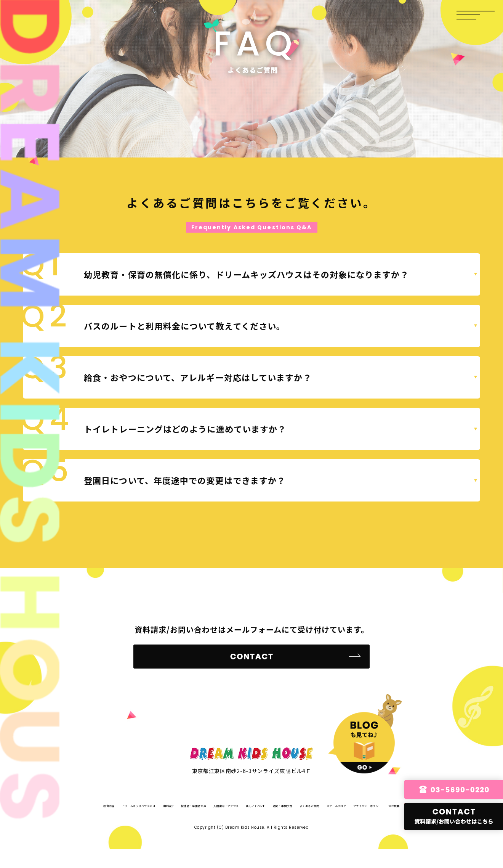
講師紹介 (200, 805)
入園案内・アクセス (300, 805)
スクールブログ (228, 824)
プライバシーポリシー (282, 824)
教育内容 (99, 805)
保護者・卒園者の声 (244, 805)
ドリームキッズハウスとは (150, 805)
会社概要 (328, 824)
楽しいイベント (351, 805)
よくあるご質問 (182, 824)
